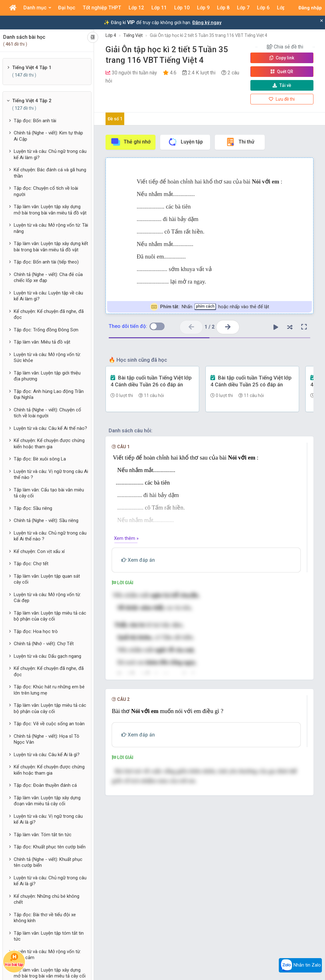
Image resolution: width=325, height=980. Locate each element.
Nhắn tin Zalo (300, 965)
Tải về (282, 85)
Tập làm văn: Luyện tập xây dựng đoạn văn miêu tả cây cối (47, 801)
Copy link (282, 58)
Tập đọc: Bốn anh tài (35, 121)
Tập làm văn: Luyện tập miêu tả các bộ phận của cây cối (50, 616)
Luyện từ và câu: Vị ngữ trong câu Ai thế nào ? (51, 475)
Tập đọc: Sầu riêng (33, 508)
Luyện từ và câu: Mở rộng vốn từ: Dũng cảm (47, 955)
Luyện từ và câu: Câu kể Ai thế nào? (50, 428)
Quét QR (282, 72)
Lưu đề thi (282, 99)
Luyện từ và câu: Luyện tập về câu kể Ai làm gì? (48, 296)
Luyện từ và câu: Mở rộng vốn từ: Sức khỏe (47, 358)
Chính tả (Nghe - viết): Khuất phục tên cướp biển (48, 862)
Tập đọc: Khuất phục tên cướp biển (50, 847)
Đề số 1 (115, 119)
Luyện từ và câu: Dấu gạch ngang (47, 656)
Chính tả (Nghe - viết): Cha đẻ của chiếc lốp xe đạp (48, 278)
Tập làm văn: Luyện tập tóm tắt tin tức (49, 936)
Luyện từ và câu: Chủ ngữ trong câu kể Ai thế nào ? (50, 536)
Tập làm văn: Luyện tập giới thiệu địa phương (47, 376)
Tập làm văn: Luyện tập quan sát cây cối (47, 579)
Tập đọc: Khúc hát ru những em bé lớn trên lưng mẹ (49, 690)
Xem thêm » (126, 538)
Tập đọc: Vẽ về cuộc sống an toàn (49, 724)
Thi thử (240, 142)
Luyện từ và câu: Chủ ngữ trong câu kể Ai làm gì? (50, 154)
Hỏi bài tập (14, 960)
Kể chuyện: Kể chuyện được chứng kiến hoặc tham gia (49, 444)
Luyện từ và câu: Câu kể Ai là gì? (47, 755)
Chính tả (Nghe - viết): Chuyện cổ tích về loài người (47, 413)
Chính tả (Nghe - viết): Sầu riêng (46, 520)
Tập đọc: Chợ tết (31, 564)
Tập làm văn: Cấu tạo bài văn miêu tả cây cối (49, 493)
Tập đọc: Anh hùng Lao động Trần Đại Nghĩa (49, 395)
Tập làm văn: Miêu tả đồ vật (42, 342)
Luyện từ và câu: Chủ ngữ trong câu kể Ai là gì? (50, 881)
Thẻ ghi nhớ (130, 142)
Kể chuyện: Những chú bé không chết (47, 899)
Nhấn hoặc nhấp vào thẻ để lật (210, 307)
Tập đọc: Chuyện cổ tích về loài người (46, 191)
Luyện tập (185, 142)
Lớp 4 (111, 35)
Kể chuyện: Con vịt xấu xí (39, 551)
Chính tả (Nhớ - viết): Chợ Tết (44, 644)
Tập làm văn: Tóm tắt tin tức (43, 835)
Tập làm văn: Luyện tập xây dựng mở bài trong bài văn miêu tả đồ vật (50, 210)
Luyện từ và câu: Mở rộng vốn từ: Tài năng (51, 228)
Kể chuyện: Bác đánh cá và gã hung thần (50, 173)
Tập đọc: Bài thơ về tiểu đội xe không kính (45, 918)
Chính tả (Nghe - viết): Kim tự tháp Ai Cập (48, 136)
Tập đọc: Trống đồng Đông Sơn (46, 330)
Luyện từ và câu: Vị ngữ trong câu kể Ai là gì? (48, 819)
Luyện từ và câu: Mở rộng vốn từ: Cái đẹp (47, 598)
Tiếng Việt (133, 35)
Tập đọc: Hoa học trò (36, 631)
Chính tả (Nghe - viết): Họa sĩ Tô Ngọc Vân (47, 739)
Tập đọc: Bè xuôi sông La (40, 459)
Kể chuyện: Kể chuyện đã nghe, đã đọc (49, 314)
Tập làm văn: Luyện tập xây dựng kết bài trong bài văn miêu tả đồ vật (51, 247)
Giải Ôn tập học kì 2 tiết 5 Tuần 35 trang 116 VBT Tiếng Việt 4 (209, 35)
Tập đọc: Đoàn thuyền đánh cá (45, 785)
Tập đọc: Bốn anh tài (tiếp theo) (46, 262)
